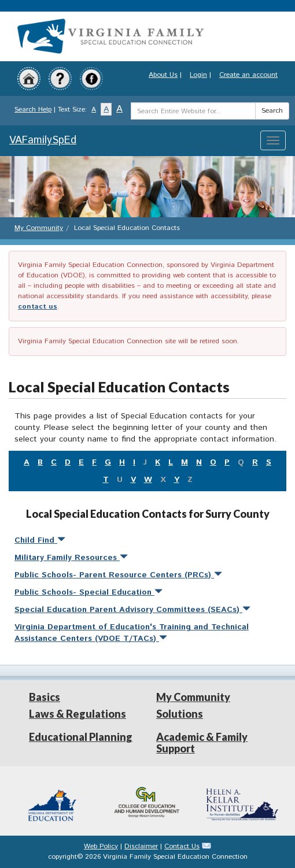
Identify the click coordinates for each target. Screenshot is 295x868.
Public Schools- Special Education (89, 592)
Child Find (40, 540)
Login (198, 75)
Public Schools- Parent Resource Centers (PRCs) (118, 575)
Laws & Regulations (78, 714)
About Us (163, 75)
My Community (39, 228)
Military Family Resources (71, 558)
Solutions (180, 714)
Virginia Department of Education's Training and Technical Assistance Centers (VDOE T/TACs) (132, 633)
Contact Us (182, 846)
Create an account (248, 75)
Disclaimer (141, 846)
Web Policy (101, 846)
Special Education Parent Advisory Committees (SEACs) (132, 610)
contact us (38, 307)
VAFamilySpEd (43, 140)
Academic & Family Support (202, 743)
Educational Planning (81, 737)
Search (272, 111)
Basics (45, 697)
